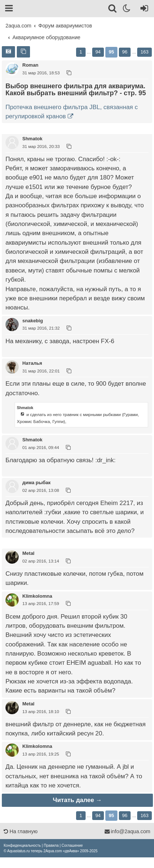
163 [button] (144, 52)
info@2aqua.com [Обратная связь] (127, 831)
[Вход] (143, 10)
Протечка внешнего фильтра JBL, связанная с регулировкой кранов (72, 112)
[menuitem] (22, 845)
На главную (21, 831)
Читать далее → (77, 800)
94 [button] (98, 52)
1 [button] (81, 52)
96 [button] (125, 52)
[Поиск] (113, 10)
